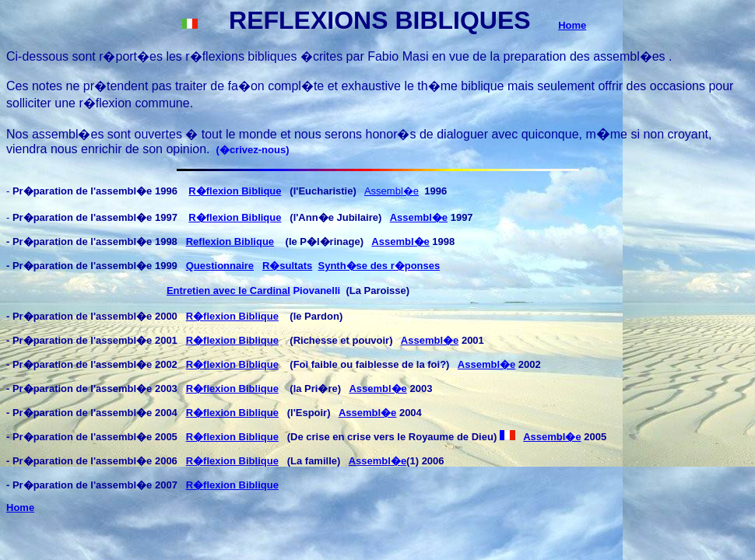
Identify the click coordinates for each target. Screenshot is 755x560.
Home (572, 25)
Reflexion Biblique (230, 241)
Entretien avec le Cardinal (228, 290)
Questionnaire (220, 266)
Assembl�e (392, 191)
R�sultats (287, 266)
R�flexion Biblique (235, 191)
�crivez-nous (253, 150)
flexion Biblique (241, 316)
